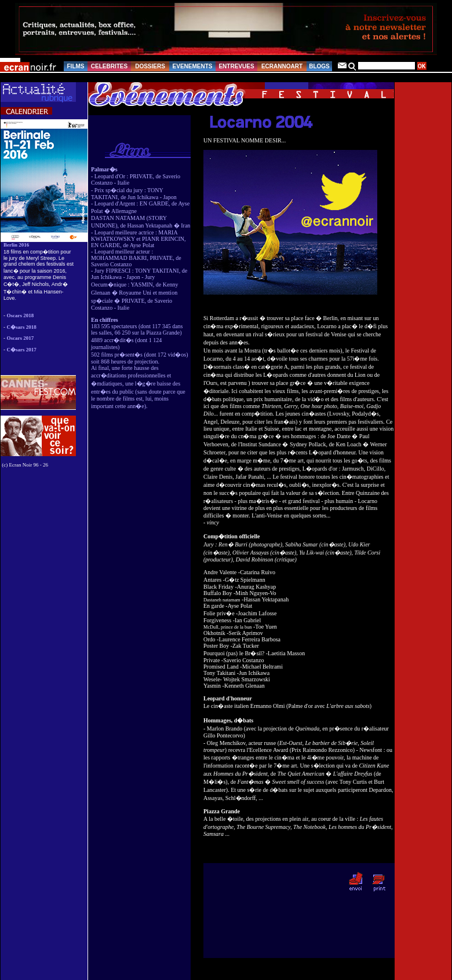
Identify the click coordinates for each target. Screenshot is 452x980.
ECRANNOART (282, 66)
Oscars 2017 (21, 338)
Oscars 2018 (21, 315)
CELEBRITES (109, 66)
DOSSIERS (150, 66)
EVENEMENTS (193, 66)
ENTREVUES (236, 66)
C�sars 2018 (22, 327)
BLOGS (319, 66)
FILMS (76, 66)
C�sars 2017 (22, 350)
